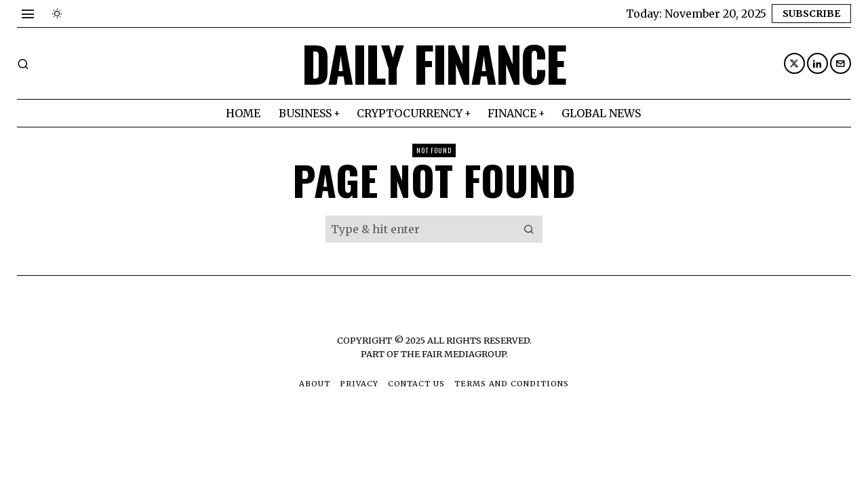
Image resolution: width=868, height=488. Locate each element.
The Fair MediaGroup (453, 354)
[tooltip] (794, 63)
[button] (529, 229)
